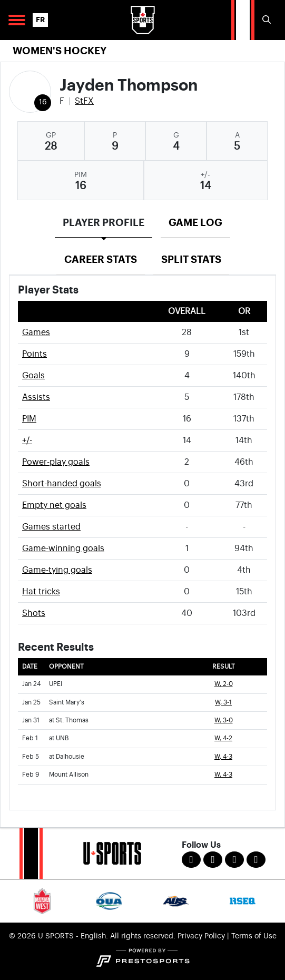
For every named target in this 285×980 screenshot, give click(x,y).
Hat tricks (41, 592)
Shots (34, 613)
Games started (51, 527)
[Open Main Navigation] (17, 20)
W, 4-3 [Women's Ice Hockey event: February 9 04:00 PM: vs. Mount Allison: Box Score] (223, 775)
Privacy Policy (201, 936)
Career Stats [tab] (101, 259)
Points (35, 354)
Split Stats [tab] (191, 259)
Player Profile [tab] (104, 223)
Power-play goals (56, 462)
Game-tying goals (57, 570)
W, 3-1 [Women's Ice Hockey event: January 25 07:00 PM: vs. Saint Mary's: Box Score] (223, 703)
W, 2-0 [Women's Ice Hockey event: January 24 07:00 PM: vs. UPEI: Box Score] (224, 684)
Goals (33, 376)
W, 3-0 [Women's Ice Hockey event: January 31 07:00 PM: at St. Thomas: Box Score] (224, 721)
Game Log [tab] (195, 223)
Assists (36, 397)
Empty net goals (54, 505)
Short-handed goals (62, 484)
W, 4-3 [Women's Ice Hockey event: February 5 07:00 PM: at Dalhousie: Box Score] (223, 757)
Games (36, 332)
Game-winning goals (63, 548)
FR (40, 20)
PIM (29, 419)
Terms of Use (254, 936)
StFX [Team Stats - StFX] (84, 101)
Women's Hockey (60, 51)
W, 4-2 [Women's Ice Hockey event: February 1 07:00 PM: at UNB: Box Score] (223, 738)
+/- (27, 440)
